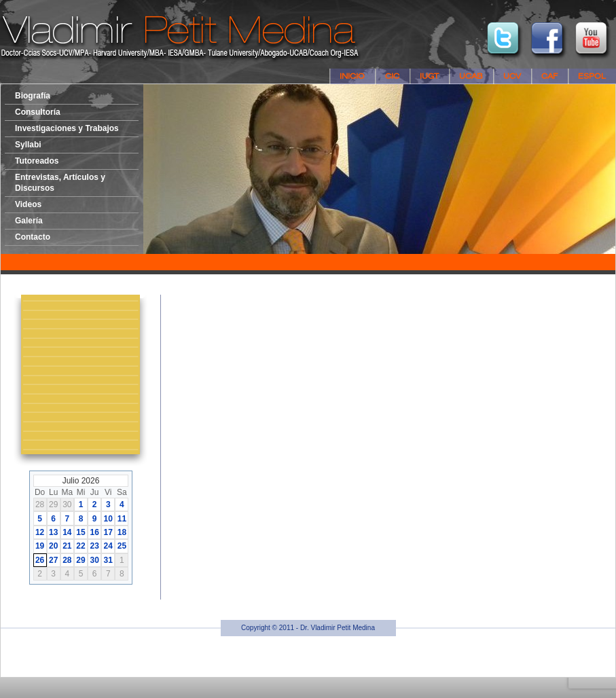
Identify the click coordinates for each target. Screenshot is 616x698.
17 (108, 532)
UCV (512, 76)
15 (80, 532)
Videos (28, 204)
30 (94, 560)
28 (67, 560)
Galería (29, 221)
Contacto (33, 237)
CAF (549, 76)
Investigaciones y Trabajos (67, 128)
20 (53, 546)
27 (53, 560)
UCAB (471, 76)
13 (53, 532)
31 (108, 560)
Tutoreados (37, 161)
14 (67, 532)
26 (40, 560)
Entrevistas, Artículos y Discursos (60, 183)
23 (94, 546)
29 (80, 560)
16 (94, 532)
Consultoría (38, 112)
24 (108, 546)
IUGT (429, 76)
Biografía (33, 96)
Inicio (352, 76)
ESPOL (592, 76)
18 (122, 532)
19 (40, 546)
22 (80, 546)
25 (122, 546)
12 (40, 532)
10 (108, 519)
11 (122, 519)
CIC (392, 76)
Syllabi (28, 145)
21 (67, 546)
